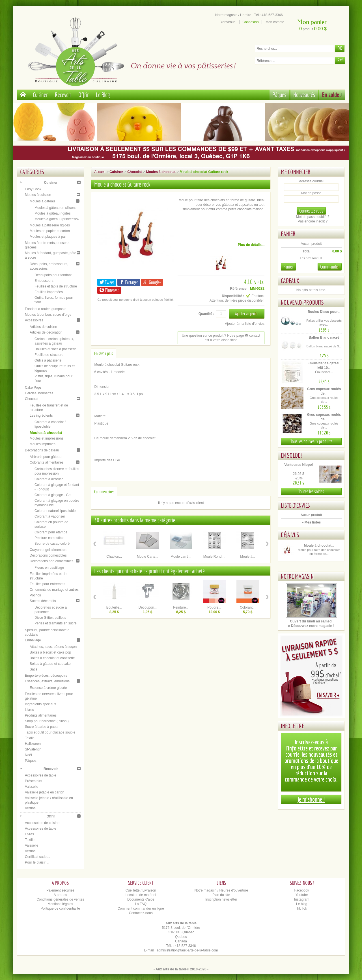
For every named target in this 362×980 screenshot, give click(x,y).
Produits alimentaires (41, 715)
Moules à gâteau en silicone (56, 208)
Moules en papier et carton (50, 231)
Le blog (302, 904)
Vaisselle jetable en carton (45, 792)
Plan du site (221, 895)
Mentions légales (60, 904)
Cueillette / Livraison (141, 890)
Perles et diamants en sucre (56, 623)
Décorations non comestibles (51, 561)
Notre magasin (297, 576)
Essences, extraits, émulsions (47, 681)
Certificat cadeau (38, 857)
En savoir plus (104, 353)
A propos (60, 895)
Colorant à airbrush (49, 479)
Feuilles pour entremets (47, 584)
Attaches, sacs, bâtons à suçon (53, 647)
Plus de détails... (251, 245)
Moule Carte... (147, 557)
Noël (28, 755)
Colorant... (248, 607)
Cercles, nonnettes (39, 393)
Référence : (239, 289)
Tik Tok (302, 908)
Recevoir (63, 95)
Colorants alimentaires (47, 462)
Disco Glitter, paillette (50, 618)
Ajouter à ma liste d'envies (245, 324)
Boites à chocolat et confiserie (52, 658)
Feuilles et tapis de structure (56, 286)
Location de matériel (141, 895)
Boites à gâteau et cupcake (50, 664)
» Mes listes (311, 522)
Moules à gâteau (42, 201)
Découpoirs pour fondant (53, 275)
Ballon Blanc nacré (324, 338)
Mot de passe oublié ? (313, 217)
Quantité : (206, 314)
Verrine (30, 808)
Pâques (279, 95)
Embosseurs (44, 281)
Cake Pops (33, 388)
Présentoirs (34, 781)
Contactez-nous (141, 913)
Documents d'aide (141, 899)
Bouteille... (114, 607)
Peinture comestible (49, 538)
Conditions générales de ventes (60, 899)
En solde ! (332, 95)
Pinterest (109, 290)
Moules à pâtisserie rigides (50, 225)
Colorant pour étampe (51, 532)
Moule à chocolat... (319, 546)
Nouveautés (304, 95)
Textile (30, 738)
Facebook (302, 890)
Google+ (152, 282)
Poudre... (214, 607)
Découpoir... (148, 607)
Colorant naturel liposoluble (55, 511)
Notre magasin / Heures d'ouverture (221, 890)
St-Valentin (33, 749)
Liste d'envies (296, 505)
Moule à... (248, 557)
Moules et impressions (47, 438)
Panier (288, 234)
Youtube (302, 895)
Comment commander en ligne (141, 908)
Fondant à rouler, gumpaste (46, 309)
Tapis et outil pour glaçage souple (50, 732)
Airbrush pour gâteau (46, 457)
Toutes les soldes (311, 491)
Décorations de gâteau (42, 450)
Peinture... (181, 607)
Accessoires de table (41, 775)
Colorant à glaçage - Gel (53, 495)
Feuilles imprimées (49, 292)
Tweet (107, 282)
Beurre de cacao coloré (52, 544)
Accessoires (34, 320)
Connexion (250, 22)
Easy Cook (33, 189)
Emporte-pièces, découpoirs (46, 676)
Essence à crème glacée (48, 688)
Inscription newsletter (221, 899)
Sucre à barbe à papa (41, 727)
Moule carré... (181, 557)
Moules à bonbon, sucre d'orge (48, 315)
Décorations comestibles (48, 555)
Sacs (34, 669)
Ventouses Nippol (299, 465)
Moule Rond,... (214, 557)
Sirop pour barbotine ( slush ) (47, 721)
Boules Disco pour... (324, 312)
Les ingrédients (41, 416)
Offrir (84, 95)
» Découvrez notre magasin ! (311, 626)
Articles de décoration (46, 332)
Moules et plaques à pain (49, 237)
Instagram (302, 899)
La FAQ (141, 904)
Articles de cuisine (43, 327)
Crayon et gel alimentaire (49, 550)
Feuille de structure (49, 355)
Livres (29, 710)
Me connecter (296, 172)
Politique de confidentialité (60, 908)
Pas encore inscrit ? (313, 221)
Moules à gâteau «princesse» (57, 219)
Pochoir (35, 595)
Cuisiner (40, 95)
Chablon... (114, 557)
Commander (330, 267)
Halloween (33, 744)
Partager (129, 282)
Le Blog (103, 95)
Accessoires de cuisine (42, 823)
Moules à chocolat (46, 433)
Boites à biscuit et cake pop (50, 652)
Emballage (33, 640)
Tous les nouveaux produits (311, 441)
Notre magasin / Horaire (233, 15)
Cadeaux (290, 281)
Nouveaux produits (302, 302)
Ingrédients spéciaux (40, 704)
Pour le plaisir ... (37, 862)
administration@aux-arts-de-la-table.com (187, 950)
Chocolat (32, 399)
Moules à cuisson (38, 195)
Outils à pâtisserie (48, 360)
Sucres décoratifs (43, 601)
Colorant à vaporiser (50, 516)
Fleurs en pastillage (49, 568)
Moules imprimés (43, 444)
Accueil (100, 172)
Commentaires (104, 492)
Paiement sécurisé (60, 890)
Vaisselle (32, 787)
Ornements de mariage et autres (54, 590)
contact (253, 336)
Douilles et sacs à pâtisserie (56, 349)
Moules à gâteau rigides (52, 213)
